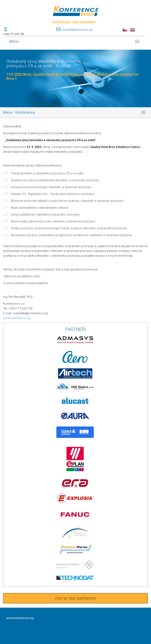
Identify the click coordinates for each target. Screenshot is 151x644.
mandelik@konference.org (77, 30)
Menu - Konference (19, 112)
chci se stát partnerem (76, 598)
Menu (14, 41)
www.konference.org (17, 318)
